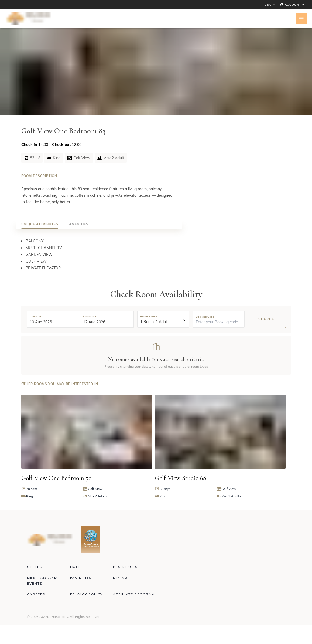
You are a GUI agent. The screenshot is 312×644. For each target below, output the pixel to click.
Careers (36, 594)
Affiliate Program (134, 594)
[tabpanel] (99, 254)
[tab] (40, 224)
